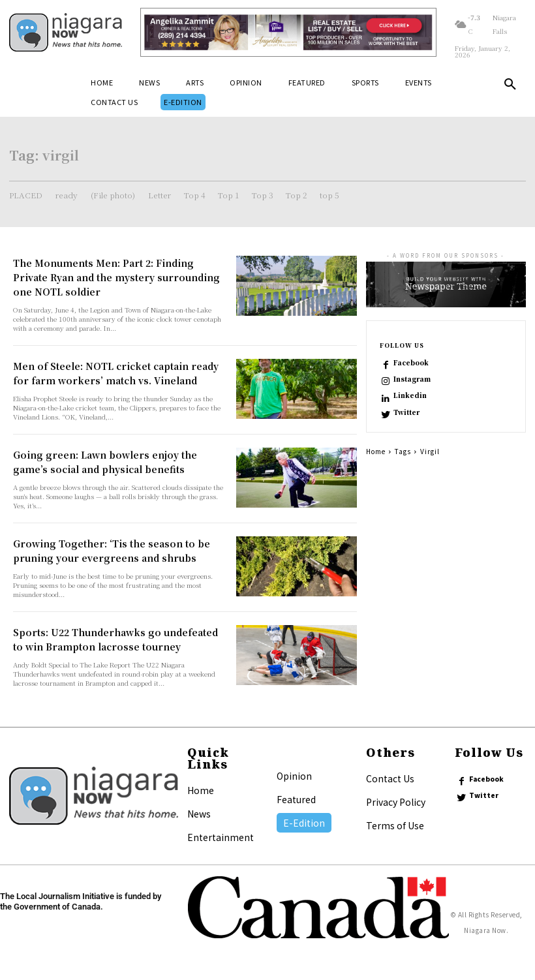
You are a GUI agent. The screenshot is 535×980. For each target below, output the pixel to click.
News (199, 814)
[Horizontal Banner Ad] (288, 33)
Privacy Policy (396, 802)
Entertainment (221, 837)
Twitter (406, 412)
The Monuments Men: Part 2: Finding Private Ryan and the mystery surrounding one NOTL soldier (116, 277)
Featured (296, 799)
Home (376, 451)
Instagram (412, 379)
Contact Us (390, 778)
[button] (510, 87)
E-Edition (304, 823)
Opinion (294, 776)
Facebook (411, 363)
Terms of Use (395, 825)
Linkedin (410, 395)
